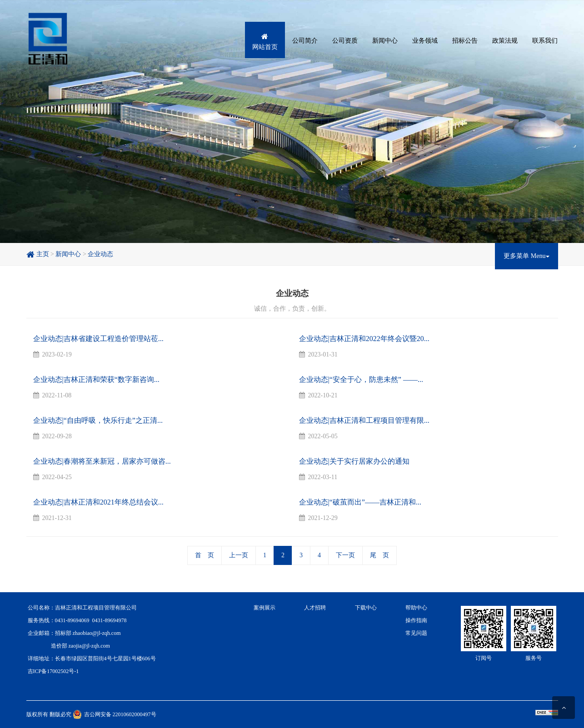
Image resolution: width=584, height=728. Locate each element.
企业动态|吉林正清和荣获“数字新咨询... (96, 379)
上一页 (239, 555)
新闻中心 (385, 41)
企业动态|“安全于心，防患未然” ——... (361, 379)
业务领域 (425, 41)
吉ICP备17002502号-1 (53, 671)
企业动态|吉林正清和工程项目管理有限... (364, 420)
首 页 (205, 555)
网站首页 (265, 42)
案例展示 (265, 608)
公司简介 (305, 41)
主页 (38, 254)
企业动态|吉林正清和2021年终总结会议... (98, 502)
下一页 (345, 555)
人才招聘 (315, 608)
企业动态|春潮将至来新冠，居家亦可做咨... (102, 461)
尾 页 (379, 555)
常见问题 (416, 633)
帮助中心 (416, 608)
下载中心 (366, 608)
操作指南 (416, 620)
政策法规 (505, 41)
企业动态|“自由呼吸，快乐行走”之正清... (98, 420)
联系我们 (545, 41)
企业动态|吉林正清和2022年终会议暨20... (364, 339)
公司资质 (345, 41)
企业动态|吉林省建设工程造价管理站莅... (98, 339)
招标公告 (465, 41)
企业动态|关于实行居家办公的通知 (354, 461)
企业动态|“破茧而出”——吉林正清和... (360, 502)
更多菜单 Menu (526, 256)
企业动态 (100, 254)
